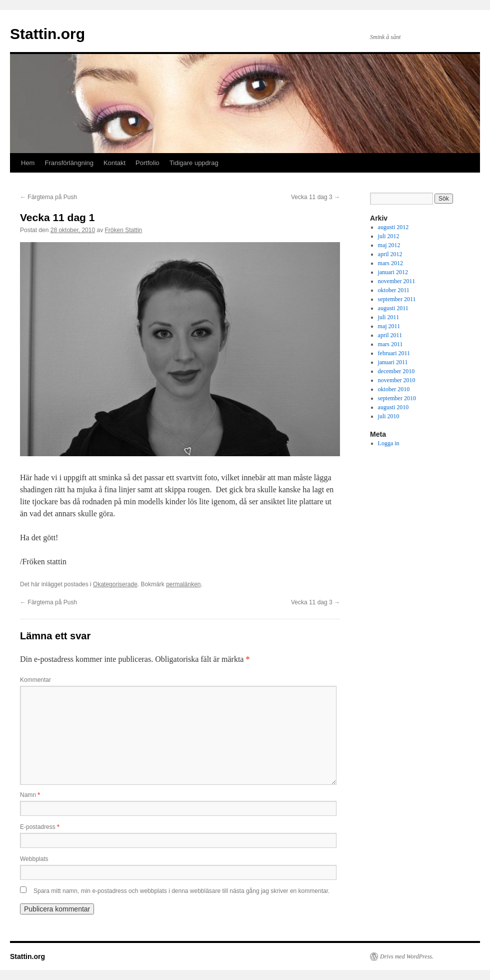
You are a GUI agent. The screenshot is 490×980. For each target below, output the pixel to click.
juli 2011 (389, 317)
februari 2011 (394, 353)
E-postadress (40, 827)
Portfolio (147, 163)
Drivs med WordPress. (407, 956)
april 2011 (390, 335)
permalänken (183, 584)
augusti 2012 (393, 227)
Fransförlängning (69, 163)
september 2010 (397, 398)
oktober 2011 (394, 290)
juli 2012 (389, 236)
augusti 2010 (393, 407)
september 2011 (397, 299)
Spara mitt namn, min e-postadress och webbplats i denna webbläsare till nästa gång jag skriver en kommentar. (181, 891)
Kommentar (35, 680)
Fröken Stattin (124, 230)
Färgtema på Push (48, 197)
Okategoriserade (115, 584)
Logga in (389, 443)
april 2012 (390, 254)
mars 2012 (390, 263)
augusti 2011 (393, 308)
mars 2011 (390, 344)
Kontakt (114, 163)
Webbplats (34, 859)
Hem (28, 163)
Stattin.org (47, 34)
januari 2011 (393, 362)
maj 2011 (389, 326)
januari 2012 (393, 272)
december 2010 (396, 371)
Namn (30, 795)
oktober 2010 (394, 389)
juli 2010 (389, 416)
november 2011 (397, 281)
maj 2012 (389, 245)
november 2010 (397, 380)
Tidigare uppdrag (194, 163)
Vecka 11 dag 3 (315, 197)
